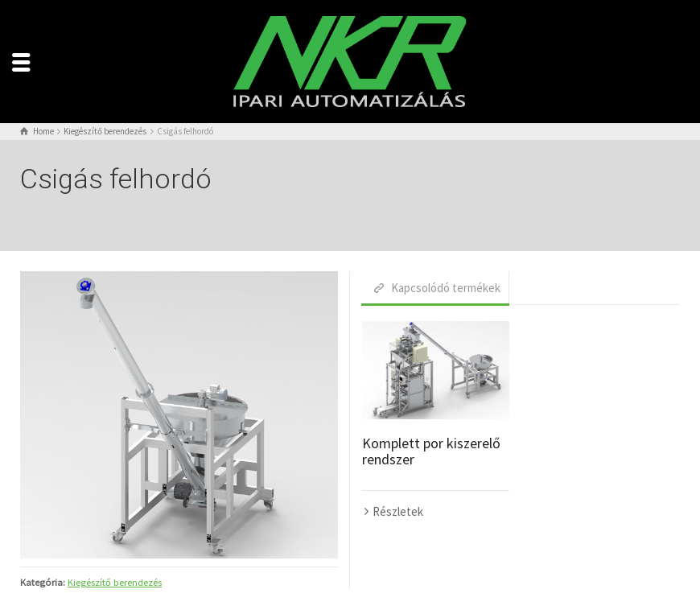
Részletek (398, 511)
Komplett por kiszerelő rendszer (431, 451)
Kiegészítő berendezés (115, 582)
